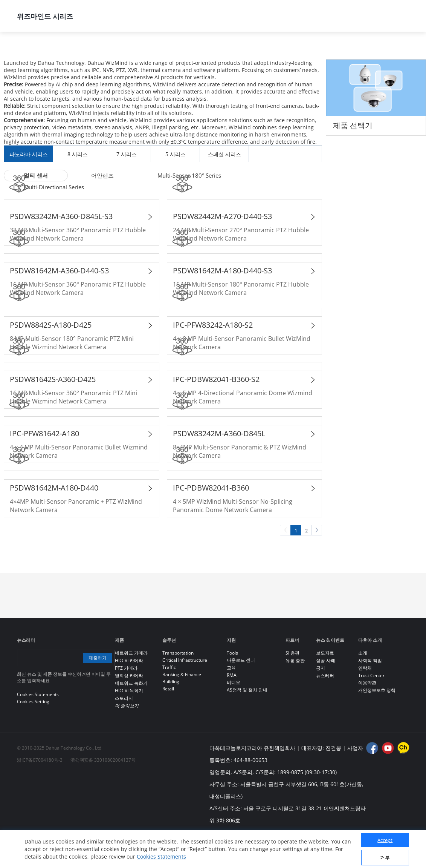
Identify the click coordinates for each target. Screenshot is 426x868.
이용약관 (367, 715)
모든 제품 (105, 51)
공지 (321, 700)
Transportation (178, 685)
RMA (232, 708)
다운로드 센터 (241, 692)
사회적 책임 (370, 693)
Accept (385, 840)
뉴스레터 (325, 708)
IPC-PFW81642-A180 (44, 466)
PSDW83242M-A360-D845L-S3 (61, 249)
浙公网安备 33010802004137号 (103, 792)
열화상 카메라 (129, 708)
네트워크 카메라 (164, 51)
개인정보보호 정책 (377, 723)
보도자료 (325, 685)
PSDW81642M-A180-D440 (54, 520)
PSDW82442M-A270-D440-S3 (222, 249)
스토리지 (124, 731)
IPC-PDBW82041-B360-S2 (216, 412)
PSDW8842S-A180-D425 (51, 357)
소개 (363, 685)
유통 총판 (295, 693)
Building (171, 714)
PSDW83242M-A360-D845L (219, 466)
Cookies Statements (161, 856)
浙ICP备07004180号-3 (40, 792)
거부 (385, 857)
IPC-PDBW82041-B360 (211, 520)
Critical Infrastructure (185, 692)
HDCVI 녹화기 (129, 723)
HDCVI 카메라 (129, 693)
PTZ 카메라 (126, 700)
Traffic (169, 700)
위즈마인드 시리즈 (234, 51)
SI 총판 (292, 685)
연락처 (365, 700)
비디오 (234, 715)
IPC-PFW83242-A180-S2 (213, 357)
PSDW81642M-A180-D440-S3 (222, 303)
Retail (168, 721)
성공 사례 (326, 693)
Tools (232, 685)
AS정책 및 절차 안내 (247, 722)
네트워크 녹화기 (131, 715)
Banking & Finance (182, 707)
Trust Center (371, 708)
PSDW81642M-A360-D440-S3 (59, 303)
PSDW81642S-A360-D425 (53, 412)
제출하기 (97, 690)
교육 (231, 700)
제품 (60, 51)
